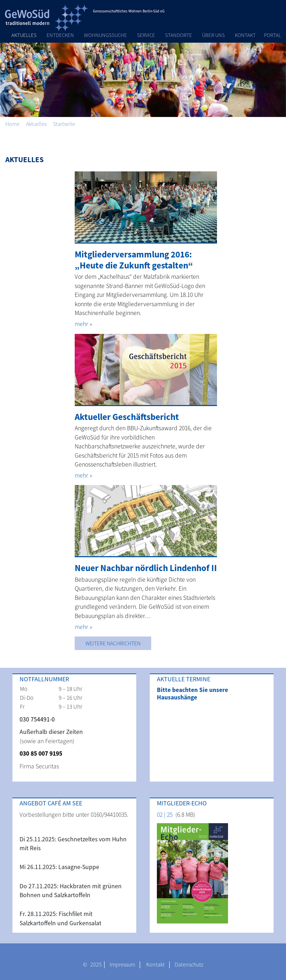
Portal (272, 35)
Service (146, 35)
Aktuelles (24, 35)
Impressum (122, 964)
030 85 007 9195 (41, 753)
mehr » (83, 324)
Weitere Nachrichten (113, 643)
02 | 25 (165, 815)
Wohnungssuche (105, 35)
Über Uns (213, 35)
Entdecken (60, 35)
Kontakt (245, 35)
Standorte (179, 35)
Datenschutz (189, 964)
